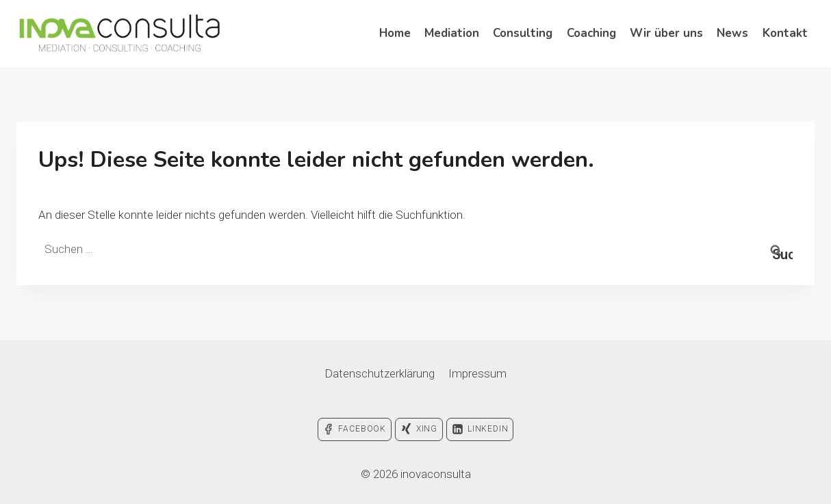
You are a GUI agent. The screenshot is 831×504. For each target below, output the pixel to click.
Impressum (477, 373)
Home (395, 33)
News (732, 33)
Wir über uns (666, 33)
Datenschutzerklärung (380, 373)
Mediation (452, 33)
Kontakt (785, 33)
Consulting (523, 33)
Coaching (591, 33)
